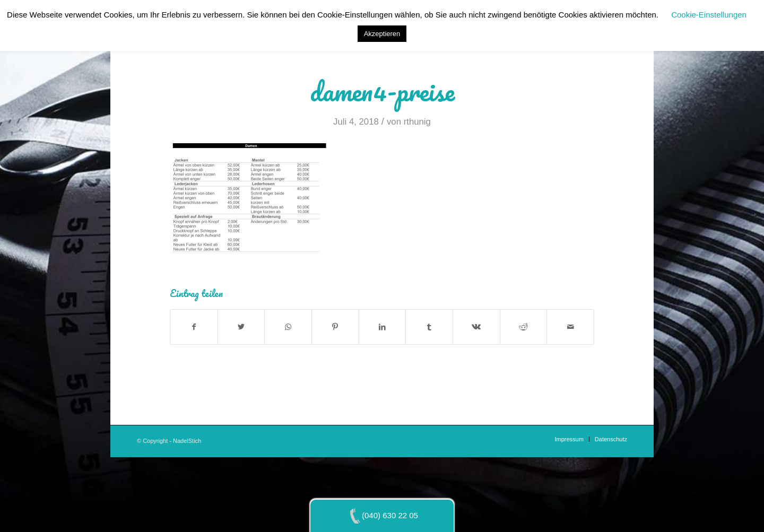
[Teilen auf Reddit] (524, 327)
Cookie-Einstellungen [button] (709, 15)
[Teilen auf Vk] (476, 327)
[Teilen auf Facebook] (194, 327)
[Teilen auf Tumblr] (429, 327)
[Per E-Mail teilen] (570, 327)
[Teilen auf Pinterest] (335, 327)
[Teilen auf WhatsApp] (288, 327)
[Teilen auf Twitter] (241, 327)
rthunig (417, 122)
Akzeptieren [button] (382, 34)
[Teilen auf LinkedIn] (383, 327)
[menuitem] (569, 439)
